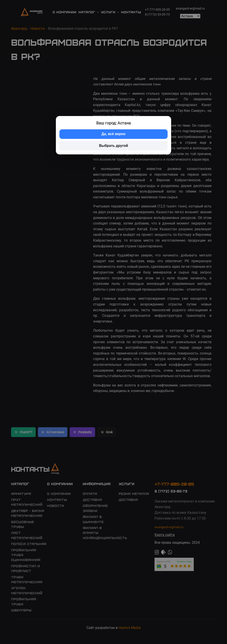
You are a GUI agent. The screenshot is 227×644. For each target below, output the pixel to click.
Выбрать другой (114, 146)
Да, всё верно (114, 134)
